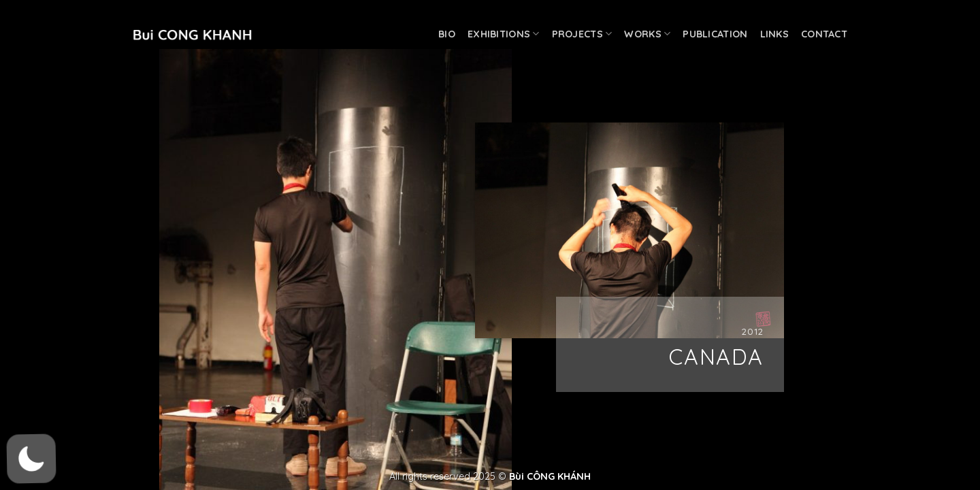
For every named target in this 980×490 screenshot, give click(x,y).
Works (647, 34)
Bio (447, 34)
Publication (715, 34)
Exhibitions (504, 34)
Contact (824, 34)
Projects (582, 34)
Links (774, 34)
